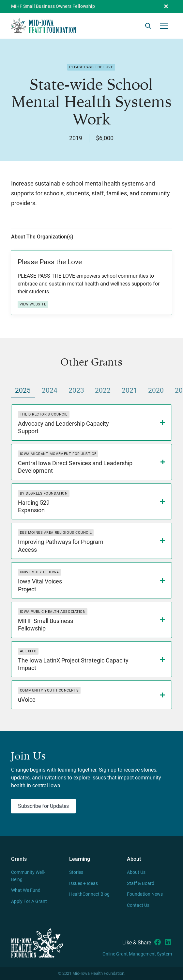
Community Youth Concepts (49, 690)
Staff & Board (141, 883)
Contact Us (138, 905)
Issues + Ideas (84, 883)
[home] (44, 26)
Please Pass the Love (91, 67)
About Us (136, 872)
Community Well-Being (28, 876)
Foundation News (145, 894)
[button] (166, 7)
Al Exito (28, 651)
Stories (76, 872)
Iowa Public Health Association (53, 612)
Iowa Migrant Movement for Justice (58, 454)
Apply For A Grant (29, 901)
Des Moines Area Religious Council (56, 533)
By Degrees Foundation (44, 493)
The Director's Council (44, 414)
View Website (33, 304)
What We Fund (26, 890)
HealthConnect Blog (89, 894)
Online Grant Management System (137, 954)
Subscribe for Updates (43, 806)
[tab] (23, 391)
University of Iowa (39, 572)
